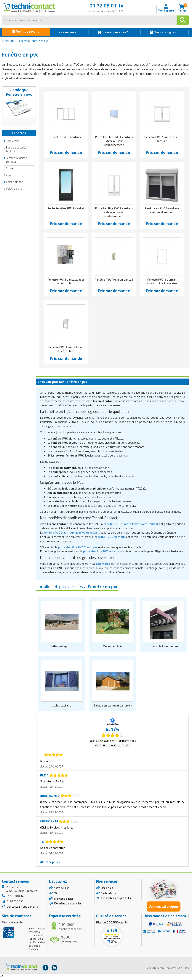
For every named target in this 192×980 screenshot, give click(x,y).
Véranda (11, 175)
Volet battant (62, 708)
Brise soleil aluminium (163, 649)
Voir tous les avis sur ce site (112, 748)
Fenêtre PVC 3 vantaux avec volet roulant (66, 283)
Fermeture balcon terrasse (16, 159)
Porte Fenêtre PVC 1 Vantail (66, 211)
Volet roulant (14, 188)
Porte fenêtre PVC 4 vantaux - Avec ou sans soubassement (114, 141)
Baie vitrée (12, 140)
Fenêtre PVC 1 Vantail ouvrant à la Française (162, 283)
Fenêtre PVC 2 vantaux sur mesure (162, 139)
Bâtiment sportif (62, 649)
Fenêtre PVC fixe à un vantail (114, 283)
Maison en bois (112, 649)
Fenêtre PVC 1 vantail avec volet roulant (66, 351)
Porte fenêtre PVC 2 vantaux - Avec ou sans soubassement (114, 213)
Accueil (6, 41)
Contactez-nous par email (23, 909)
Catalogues (107, 891)
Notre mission (62, 891)
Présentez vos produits (116, 901)
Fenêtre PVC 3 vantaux (66, 137)
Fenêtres (23, 41)
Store (9, 168)
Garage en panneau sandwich (113, 708)
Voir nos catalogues (164, 909)
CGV (56, 896)
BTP (14, 41)
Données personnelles (68, 906)
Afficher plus (51, 865)
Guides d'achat (109, 896)
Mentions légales (64, 901)
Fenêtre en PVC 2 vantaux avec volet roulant (162, 211)
